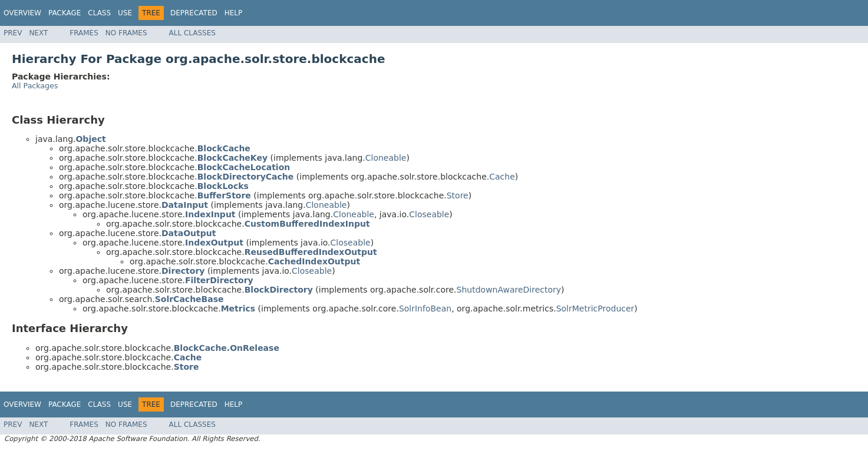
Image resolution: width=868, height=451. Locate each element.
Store (458, 195)
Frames (84, 33)
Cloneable (386, 158)
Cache (502, 177)
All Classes (192, 33)
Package (65, 13)
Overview (22, 13)
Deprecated (194, 13)
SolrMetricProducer (595, 309)
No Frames (126, 33)
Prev (13, 33)
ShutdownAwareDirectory (509, 290)
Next (38, 33)
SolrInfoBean (425, 309)
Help (234, 13)
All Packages (35, 86)
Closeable (429, 214)
